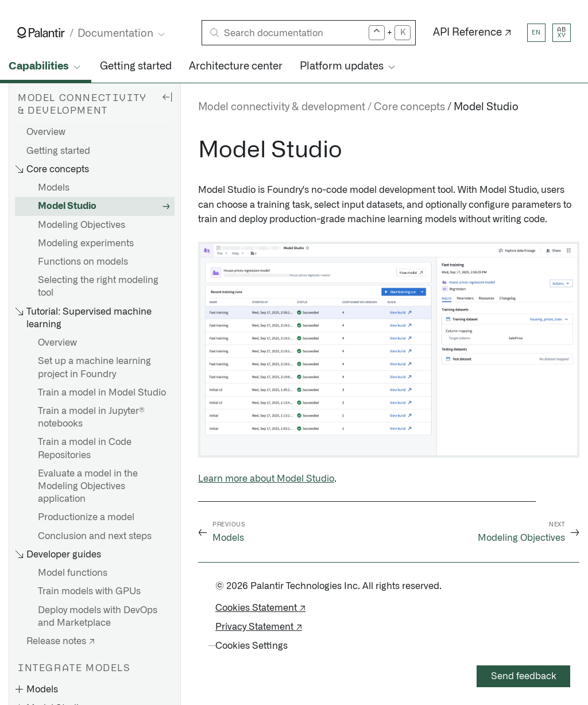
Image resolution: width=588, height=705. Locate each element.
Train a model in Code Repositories (85, 448)
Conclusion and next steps (95, 536)
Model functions (73, 573)
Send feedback (524, 676)
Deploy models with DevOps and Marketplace (98, 617)
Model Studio (67, 206)
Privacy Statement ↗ (259, 627)
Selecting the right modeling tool (98, 286)
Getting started (136, 67)
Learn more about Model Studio (266, 479)
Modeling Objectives (82, 225)
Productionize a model (86, 517)
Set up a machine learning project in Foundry (94, 367)
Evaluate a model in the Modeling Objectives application (88, 486)
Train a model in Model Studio (102, 393)
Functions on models (83, 262)
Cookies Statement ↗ (260, 608)
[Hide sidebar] (167, 96)
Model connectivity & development (282, 107)
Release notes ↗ (61, 641)
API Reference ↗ (472, 33)
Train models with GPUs (89, 591)
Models (54, 188)
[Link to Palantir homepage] (41, 33)
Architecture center (236, 67)
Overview (46, 132)
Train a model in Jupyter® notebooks (91, 417)
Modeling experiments (86, 243)
